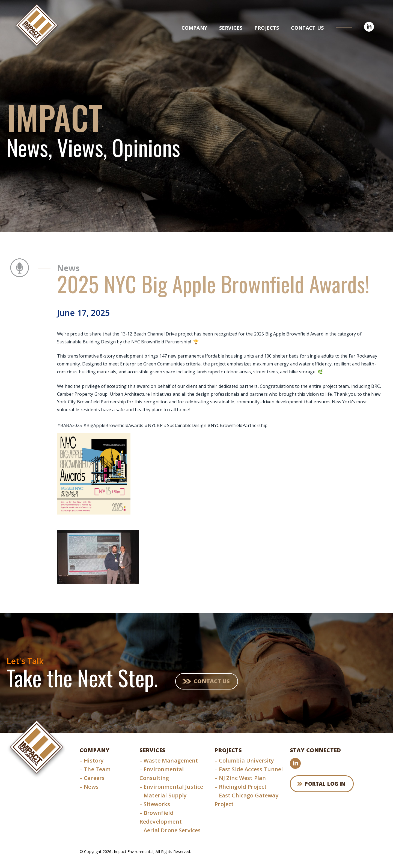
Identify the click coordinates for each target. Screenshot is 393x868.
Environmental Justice (171, 787)
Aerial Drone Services (170, 830)
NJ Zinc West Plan (240, 778)
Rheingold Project (241, 787)
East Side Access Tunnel (249, 769)
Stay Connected (315, 750)
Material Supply (163, 795)
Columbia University (244, 760)
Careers (92, 778)
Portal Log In (328, 784)
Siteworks (155, 804)
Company (95, 750)
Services (152, 750)
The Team (95, 769)
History (92, 760)
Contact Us (213, 681)
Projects (228, 750)
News (89, 787)
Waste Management (169, 760)
